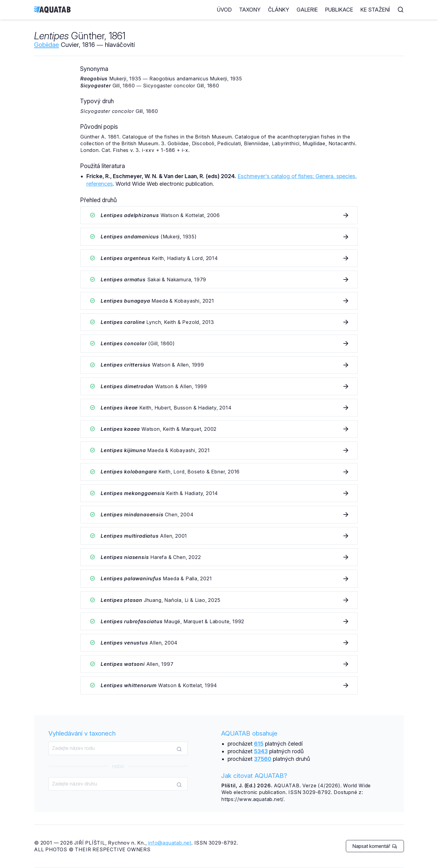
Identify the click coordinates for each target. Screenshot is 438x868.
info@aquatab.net (170, 843)
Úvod (224, 10)
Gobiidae (47, 45)
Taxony (250, 10)
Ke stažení (375, 10)
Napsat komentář (375, 846)
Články (279, 10)
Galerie (307, 10)
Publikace (339, 10)
